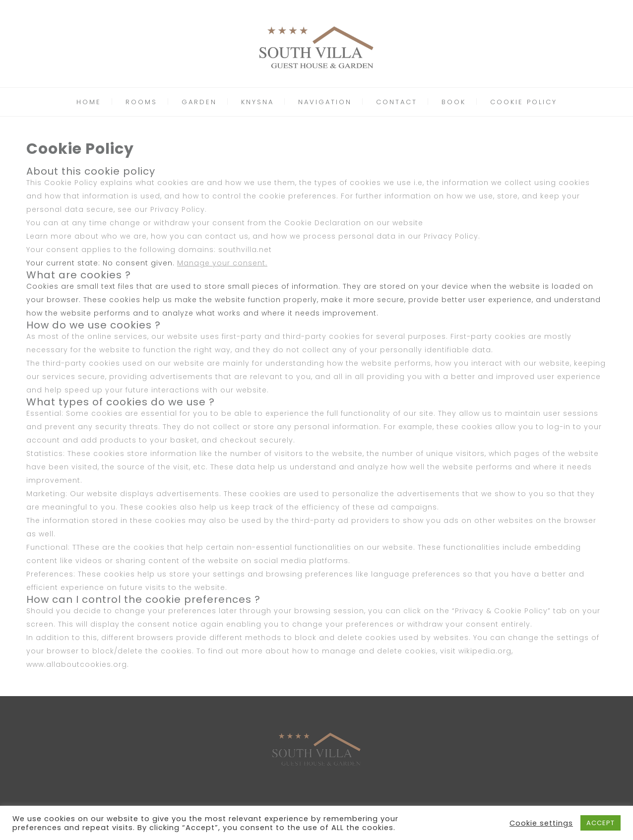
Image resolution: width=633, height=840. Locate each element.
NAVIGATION (325, 102)
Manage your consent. (222, 263)
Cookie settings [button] (541, 823)
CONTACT (397, 102)
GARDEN (199, 102)
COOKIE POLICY (524, 102)
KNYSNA (257, 102)
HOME (89, 102)
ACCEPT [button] (601, 823)
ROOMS (141, 102)
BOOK (454, 102)
